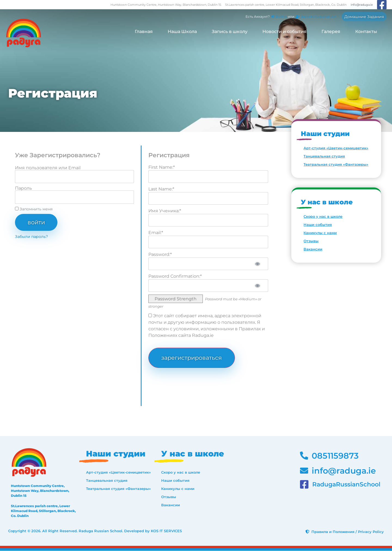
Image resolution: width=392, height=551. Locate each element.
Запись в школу (230, 31)
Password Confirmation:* (175, 276)
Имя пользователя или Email (48, 168)
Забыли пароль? (31, 237)
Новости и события (284, 31)
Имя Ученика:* (165, 211)
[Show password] (257, 264)
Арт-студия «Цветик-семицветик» (336, 148)
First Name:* (162, 167)
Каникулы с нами (320, 233)
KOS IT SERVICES (166, 531)
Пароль (23, 188)
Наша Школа (182, 31)
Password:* (160, 254)
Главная (144, 31)
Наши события (318, 225)
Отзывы (311, 241)
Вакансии (313, 249)
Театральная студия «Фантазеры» (336, 164)
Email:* (156, 233)
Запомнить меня (34, 209)
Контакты (366, 31)
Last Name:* (161, 189)
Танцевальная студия (324, 156)
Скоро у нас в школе (323, 216)
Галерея (331, 31)
